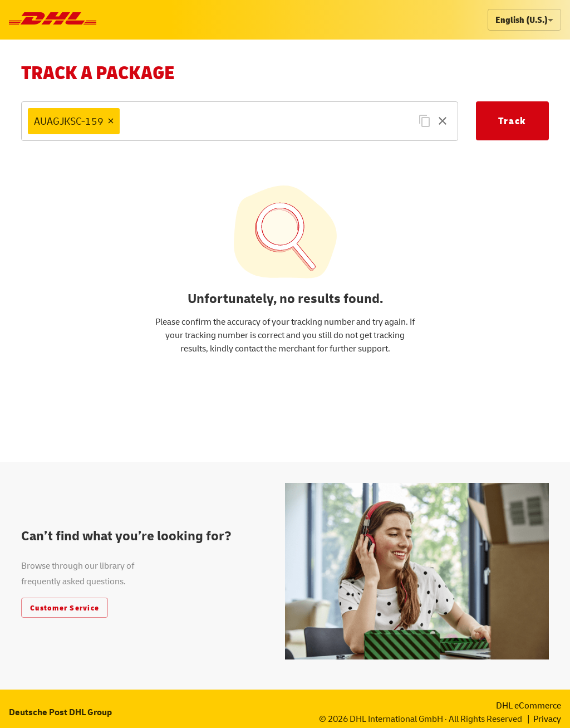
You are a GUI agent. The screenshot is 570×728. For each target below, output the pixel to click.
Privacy (547, 719)
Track (512, 120)
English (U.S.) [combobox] (522, 19)
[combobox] (277, 121)
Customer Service (65, 607)
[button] (74, 121)
